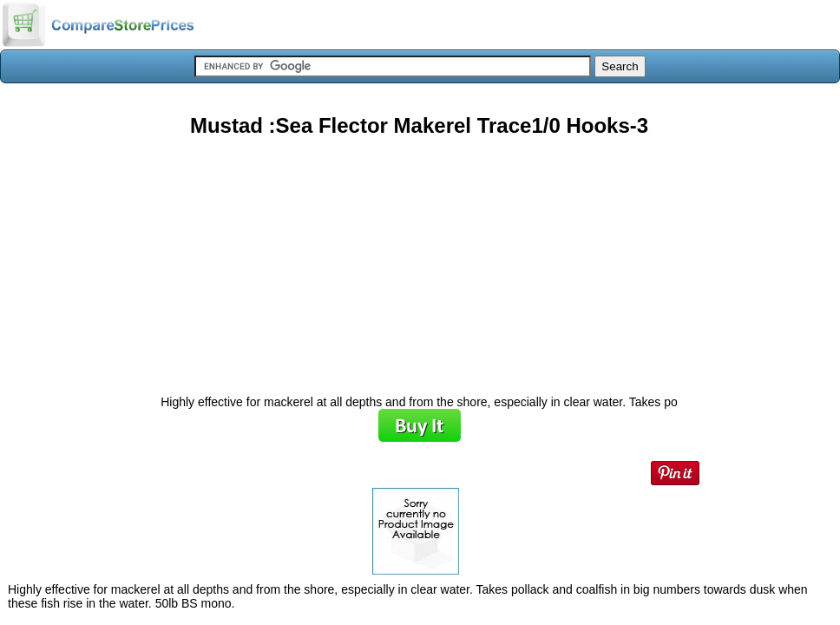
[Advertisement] (419, 260)
